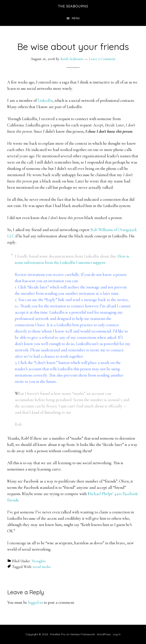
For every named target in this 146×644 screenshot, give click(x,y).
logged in (35, 602)
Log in (117, 634)
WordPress (104, 634)
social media (42, 567)
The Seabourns (73, 6)
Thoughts (38, 561)
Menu (76, 18)
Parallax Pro (58, 634)
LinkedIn (45, 100)
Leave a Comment (102, 59)
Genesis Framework (83, 634)
